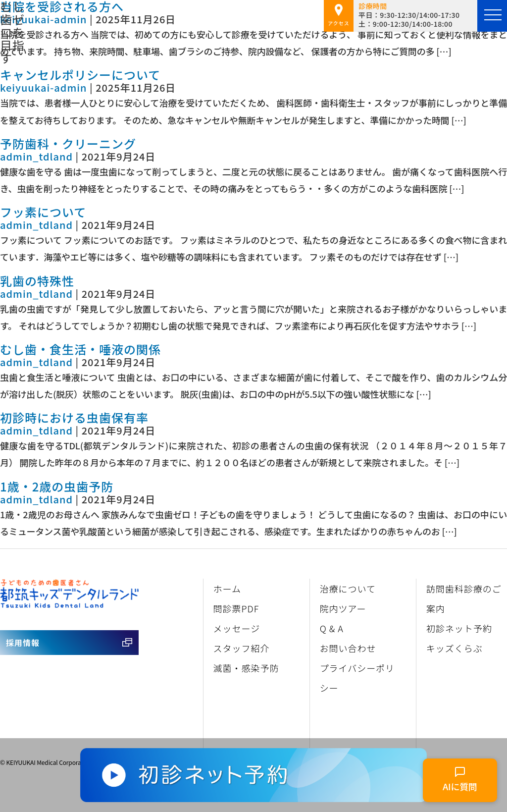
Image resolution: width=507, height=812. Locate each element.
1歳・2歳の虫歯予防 (57, 486)
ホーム (227, 589)
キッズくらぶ (455, 648)
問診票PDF (236, 608)
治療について (348, 589)
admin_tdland (36, 156)
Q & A (332, 628)
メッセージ (237, 628)
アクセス (339, 15)
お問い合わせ (348, 648)
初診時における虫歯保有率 (74, 417)
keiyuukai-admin (44, 19)
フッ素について (43, 212)
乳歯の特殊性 (37, 281)
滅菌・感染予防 (246, 668)
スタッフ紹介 (242, 648)
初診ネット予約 (459, 628)
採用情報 (23, 643)
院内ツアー (343, 608)
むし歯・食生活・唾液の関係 (80, 349)
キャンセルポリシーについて (80, 75)
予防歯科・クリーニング (68, 143)
